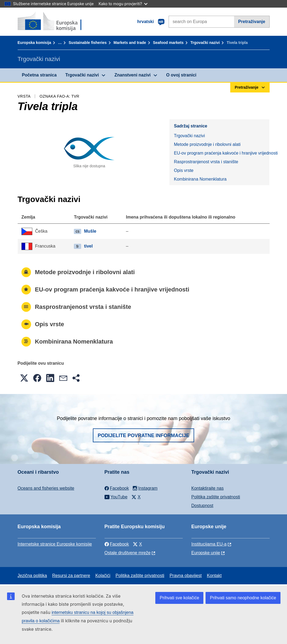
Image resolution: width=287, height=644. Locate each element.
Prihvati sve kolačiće (179, 598)
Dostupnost (202, 506)
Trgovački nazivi (205, 43)
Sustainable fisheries (88, 43)
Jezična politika (32, 576)
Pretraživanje (252, 22)
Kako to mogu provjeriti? (123, 4)
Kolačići (103, 576)
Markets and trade (130, 43)
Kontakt (214, 576)
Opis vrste (184, 170)
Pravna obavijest (185, 576)
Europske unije (206, 553)
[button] (24, 378)
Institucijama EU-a (209, 544)
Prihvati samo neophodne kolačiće (243, 598)
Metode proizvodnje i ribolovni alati (207, 144)
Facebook (117, 544)
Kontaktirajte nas (208, 488)
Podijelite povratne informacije (144, 435)
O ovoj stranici (181, 75)
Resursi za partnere (71, 576)
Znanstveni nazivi (132, 75)
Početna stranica (39, 75)
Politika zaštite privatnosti (216, 497)
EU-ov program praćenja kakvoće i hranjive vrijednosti (222, 153)
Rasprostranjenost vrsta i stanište (206, 162)
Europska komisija (34, 43)
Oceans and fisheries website (46, 488)
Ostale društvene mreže (128, 553)
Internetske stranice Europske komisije (55, 544)
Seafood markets (168, 43)
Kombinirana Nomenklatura (200, 179)
